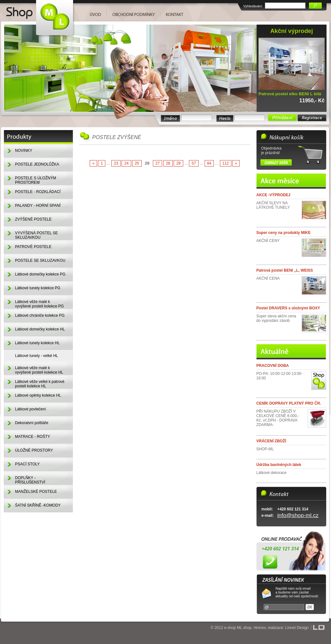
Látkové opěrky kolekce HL (38, 395)
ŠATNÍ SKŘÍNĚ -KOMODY (38, 505)
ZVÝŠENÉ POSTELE (33, 219)
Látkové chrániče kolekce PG (40, 315)
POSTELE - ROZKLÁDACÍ (38, 192)
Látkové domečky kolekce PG (40, 274)
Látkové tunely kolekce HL (37, 343)
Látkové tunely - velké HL (37, 356)
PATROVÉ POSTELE (33, 247)
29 (178, 163)
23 (116, 163)
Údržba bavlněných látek (279, 465)
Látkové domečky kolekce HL (40, 329)
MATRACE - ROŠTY (33, 437)
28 (168, 163)
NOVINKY (24, 151)
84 (209, 163)
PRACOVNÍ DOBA (273, 366)
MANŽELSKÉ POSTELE (36, 492)
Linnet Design (297, 628)
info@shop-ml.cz (298, 515)
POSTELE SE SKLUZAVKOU (40, 260)
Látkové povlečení (30, 409)
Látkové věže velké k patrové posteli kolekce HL (40, 384)
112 (226, 163)
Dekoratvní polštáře (32, 423)
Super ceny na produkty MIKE (283, 233)
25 (137, 163)
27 (158, 163)
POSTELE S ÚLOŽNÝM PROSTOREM (36, 180)
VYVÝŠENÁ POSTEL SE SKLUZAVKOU (36, 235)
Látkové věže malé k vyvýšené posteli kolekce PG (39, 304)
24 (126, 163)
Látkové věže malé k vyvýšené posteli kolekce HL (39, 370)
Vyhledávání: (253, 6)
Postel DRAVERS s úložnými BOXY (288, 308)
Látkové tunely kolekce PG (38, 288)
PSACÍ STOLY (27, 464)
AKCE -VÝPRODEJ (273, 195)
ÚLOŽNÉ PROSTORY (34, 450)
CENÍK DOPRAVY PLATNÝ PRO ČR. (289, 403)
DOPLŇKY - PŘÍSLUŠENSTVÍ (30, 480)
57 (194, 163)
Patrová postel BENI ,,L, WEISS (285, 270)
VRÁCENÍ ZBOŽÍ (271, 441)
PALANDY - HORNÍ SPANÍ (38, 206)
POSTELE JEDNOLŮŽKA (37, 164)
